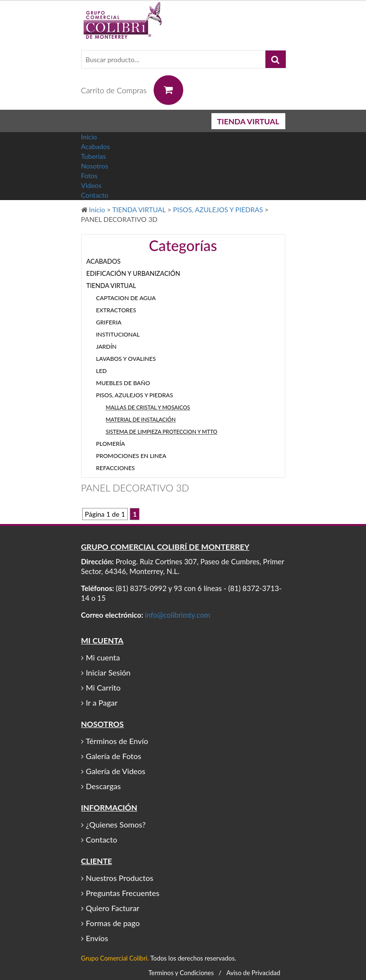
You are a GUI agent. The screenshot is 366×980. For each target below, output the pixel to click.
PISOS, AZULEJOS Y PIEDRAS (218, 210)
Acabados (96, 146)
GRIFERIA (109, 322)
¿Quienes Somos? (116, 824)
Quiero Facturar (113, 908)
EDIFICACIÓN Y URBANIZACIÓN (133, 273)
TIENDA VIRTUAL (248, 121)
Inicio (89, 137)
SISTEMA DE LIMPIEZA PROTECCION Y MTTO (162, 431)
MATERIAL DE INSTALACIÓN (141, 419)
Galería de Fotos (114, 756)
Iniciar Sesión (108, 672)
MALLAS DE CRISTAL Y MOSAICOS (148, 407)
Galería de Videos (116, 771)
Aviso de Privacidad (253, 973)
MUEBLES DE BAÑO (123, 383)
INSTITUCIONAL (118, 334)
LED (102, 371)
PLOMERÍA (111, 444)
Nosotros (95, 166)
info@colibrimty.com (177, 615)
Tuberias (94, 156)
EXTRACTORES (116, 310)
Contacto (95, 195)
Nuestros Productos (120, 878)
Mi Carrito (104, 687)
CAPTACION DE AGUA (126, 298)
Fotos (89, 176)
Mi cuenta (103, 657)
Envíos (97, 938)
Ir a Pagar (102, 702)
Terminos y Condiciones (181, 973)
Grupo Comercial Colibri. (115, 958)
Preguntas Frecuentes (123, 893)
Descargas (104, 786)
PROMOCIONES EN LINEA (131, 456)
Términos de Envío (117, 741)
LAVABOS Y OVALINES (126, 359)
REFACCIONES (116, 468)
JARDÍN (106, 346)
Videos (91, 185)
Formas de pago (113, 923)
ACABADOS (104, 261)
